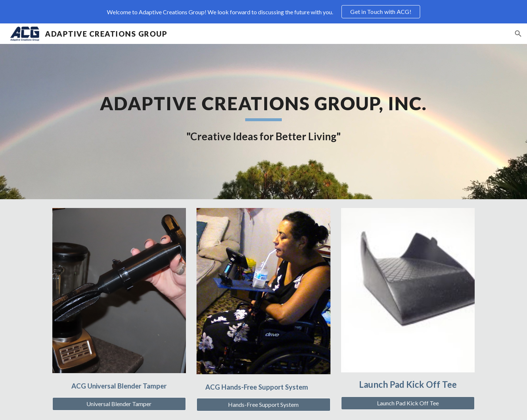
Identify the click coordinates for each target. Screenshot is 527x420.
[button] (518, 34)
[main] (263, 122)
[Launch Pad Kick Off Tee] (408, 403)
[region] (263, 12)
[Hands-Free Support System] (263, 405)
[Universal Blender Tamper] (119, 404)
